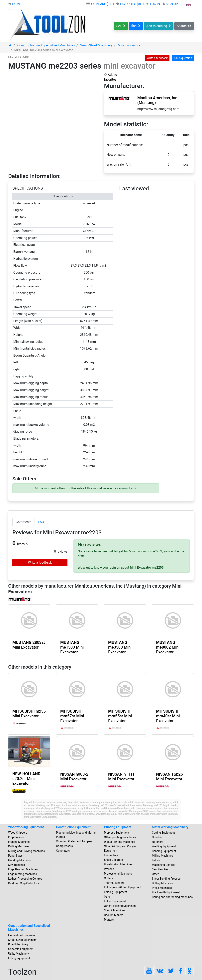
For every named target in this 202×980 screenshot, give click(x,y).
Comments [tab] (24, 522)
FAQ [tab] (41, 522)
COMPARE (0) (101, 4)
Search (184, 26)
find (136, 26)
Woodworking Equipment (26, 827)
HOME (15, 4)
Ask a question (183, 58)
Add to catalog (159, 26)
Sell (121, 26)
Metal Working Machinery (170, 827)
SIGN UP (170, 4)
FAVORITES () (129, 4)
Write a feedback (157, 58)
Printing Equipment (118, 827)
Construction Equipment (73, 827)
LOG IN (154, 4)
